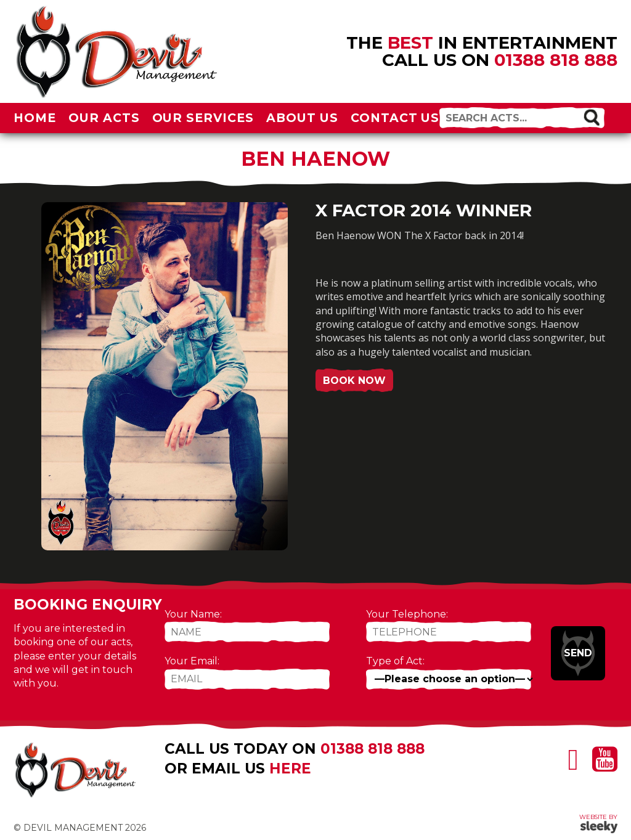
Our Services (203, 118)
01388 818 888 (556, 60)
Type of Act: (395, 661)
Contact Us (395, 118)
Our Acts (104, 118)
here (290, 769)
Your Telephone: (407, 614)
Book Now (354, 381)
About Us (302, 118)
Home (35, 118)
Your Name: (193, 614)
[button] (592, 117)
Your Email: (192, 661)
